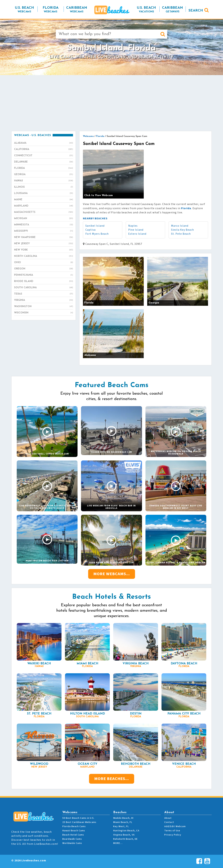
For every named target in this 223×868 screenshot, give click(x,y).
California (44, 149)
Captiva (91, 230)
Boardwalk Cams (72, 839)
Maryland (44, 206)
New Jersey (44, 244)
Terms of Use (172, 831)
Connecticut (44, 156)
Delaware (44, 162)
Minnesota (44, 225)
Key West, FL (121, 826)
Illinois (44, 187)
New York (44, 250)
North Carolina (44, 256)
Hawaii (44, 181)
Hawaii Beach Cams (74, 831)
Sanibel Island (95, 226)
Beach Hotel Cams (73, 835)
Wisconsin (44, 313)
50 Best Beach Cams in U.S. (78, 818)
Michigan (44, 219)
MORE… (118, 843)
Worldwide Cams (72, 843)
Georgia (44, 175)
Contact (169, 822)
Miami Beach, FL (123, 822)
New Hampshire (44, 237)
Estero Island (137, 234)
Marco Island (180, 226)
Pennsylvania (44, 275)
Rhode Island (44, 281)
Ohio (44, 263)
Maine (44, 200)
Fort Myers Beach (97, 234)
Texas (44, 294)
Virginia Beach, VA (124, 835)
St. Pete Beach (181, 234)
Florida (44, 168)
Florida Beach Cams (74, 826)
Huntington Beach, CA (126, 831)
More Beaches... (112, 779)
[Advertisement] (111, 103)
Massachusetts (44, 212)
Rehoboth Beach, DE (125, 839)
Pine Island (136, 230)
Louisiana (44, 193)
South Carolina (44, 288)
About (168, 818)
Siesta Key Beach (182, 230)
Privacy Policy (173, 835)
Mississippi (44, 231)
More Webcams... (112, 574)
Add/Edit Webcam (175, 826)
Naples (133, 226)
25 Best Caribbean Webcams (79, 822)
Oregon (44, 269)
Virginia (44, 300)
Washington (44, 307)
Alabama (44, 143)
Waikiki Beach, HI (123, 818)
